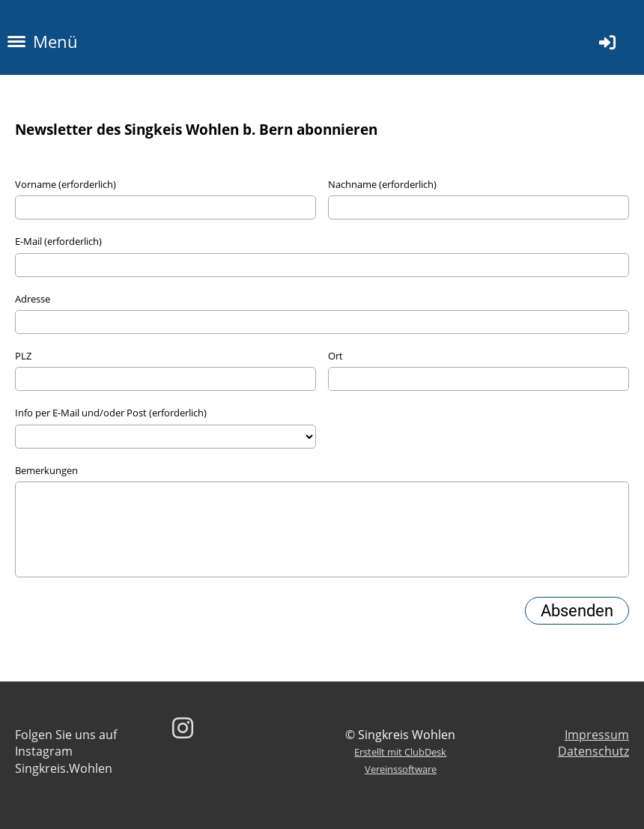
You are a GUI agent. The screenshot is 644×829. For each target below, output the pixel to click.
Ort (335, 356)
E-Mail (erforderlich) (58, 241)
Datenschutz (593, 751)
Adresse (33, 299)
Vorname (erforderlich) (66, 184)
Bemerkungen (46, 470)
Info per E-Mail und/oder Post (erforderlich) (111, 413)
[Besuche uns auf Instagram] (183, 728)
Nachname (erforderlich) (382, 184)
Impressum (597, 735)
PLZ (23, 356)
